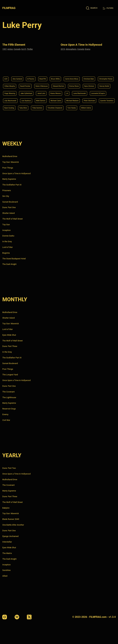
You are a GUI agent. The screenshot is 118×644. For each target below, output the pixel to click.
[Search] (92, 8)
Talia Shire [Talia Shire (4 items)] (27, 108)
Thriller (30, 49)
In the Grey (7, 241)
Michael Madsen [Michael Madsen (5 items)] (48, 100)
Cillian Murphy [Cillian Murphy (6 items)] (34, 76)
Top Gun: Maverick (11, 162)
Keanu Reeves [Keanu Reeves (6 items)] (11, 92)
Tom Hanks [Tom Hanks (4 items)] (85, 108)
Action (10, 49)
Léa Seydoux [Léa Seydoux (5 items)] (101, 92)
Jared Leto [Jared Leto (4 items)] (102, 84)
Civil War (6, 420)
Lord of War (7, 247)
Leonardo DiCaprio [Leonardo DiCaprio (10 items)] (61, 92)
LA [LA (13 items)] (24, 92)
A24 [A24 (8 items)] (6, 68)
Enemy (5, 414)
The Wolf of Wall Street (12, 219)
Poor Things (8, 168)
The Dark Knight (9, 264)
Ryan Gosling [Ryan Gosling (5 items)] (11, 108)
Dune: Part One (9, 208)
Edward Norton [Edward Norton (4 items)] (92, 76)
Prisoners (7, 190)
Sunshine (6, 570)
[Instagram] (5, 617)
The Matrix (7, 553)
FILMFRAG (9, 8)
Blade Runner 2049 (11, 519)
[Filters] (108, 8)
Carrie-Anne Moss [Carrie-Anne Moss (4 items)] (83, 68)
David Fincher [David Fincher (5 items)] (52, 76)
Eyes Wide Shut (9, 335)
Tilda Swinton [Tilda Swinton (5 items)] (44, 108)
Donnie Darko (8, 236)
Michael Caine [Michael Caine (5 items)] (28, 100)
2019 (63, 49)
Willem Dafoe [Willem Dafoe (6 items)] (102, 108)
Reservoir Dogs (9, 409)
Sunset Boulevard (10, 202)
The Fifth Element (16, 44)
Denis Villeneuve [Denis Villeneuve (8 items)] (72, 76)
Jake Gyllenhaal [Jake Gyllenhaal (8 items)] (84, 84)
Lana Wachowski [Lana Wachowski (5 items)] (39, 92)
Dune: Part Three (10, 346)
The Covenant (8, 392)
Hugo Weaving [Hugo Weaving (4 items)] (65, 84)
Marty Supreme (9, 179)
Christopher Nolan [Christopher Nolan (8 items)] (13, 76)
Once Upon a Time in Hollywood (86, 44)
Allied (5, 576)
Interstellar (7, 542)
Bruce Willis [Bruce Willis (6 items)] (64, 68)
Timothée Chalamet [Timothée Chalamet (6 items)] (65, 108)
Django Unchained (10, 536)
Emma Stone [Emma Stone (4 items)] (10, 84)
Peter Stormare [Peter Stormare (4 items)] (68, 100)
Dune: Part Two (9, 468)
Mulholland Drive (10, 156)
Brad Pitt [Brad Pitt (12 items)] (49, 68)
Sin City (6, 196)
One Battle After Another (13, 525)
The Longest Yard (10, 375)
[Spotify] (17, 617)
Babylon (6, 508)
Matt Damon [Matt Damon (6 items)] (10, 100)
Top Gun (6, 225)
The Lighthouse (9, 397)
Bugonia (6, 253)
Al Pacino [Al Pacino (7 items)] (35, 68)
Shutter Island (8, 213)
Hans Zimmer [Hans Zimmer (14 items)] (28, 84)
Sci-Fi (24, 49)
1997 (4, 49)
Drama (88, 49)
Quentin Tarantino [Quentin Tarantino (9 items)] (89, 100)
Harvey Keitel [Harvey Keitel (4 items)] (46, 84)
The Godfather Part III (12, 185)
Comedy (17, 49)
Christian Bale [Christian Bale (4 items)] (104, 68)
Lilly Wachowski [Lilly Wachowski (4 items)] (83, 92)
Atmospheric (71, 49)
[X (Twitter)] (29, 617)
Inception (6, 230)
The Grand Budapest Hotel (14, 259)
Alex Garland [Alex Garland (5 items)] (19, 68)
